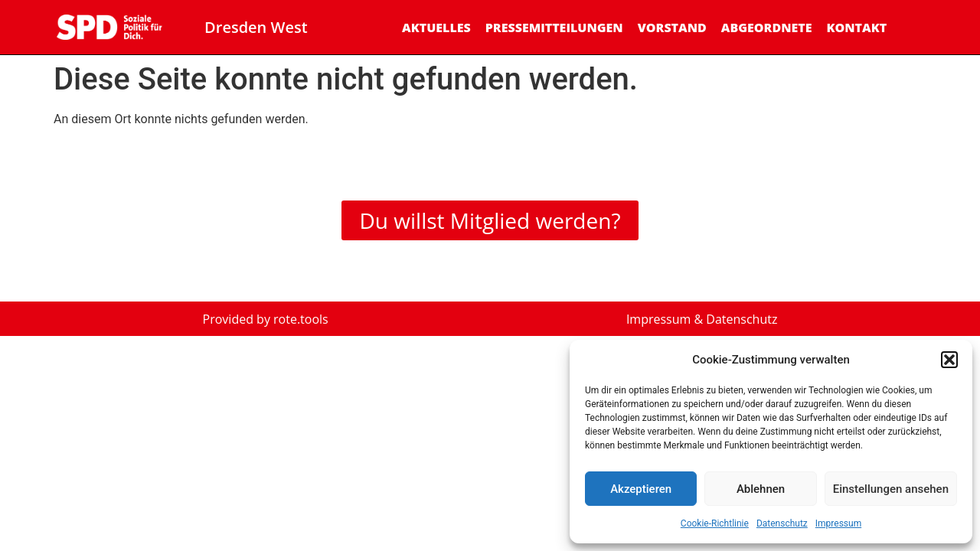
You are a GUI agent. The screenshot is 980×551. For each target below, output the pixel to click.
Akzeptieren (641, 489)
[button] (949, 360)
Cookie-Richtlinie (715, 523)
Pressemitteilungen (554, 28)
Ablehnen (761, 489)
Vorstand (672, 28)
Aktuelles (436, 28)
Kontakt (856, 28)
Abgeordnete (767, 28)
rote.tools (301, 319)
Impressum (838, 523)
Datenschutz (782, 523)
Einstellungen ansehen (891, 489)
